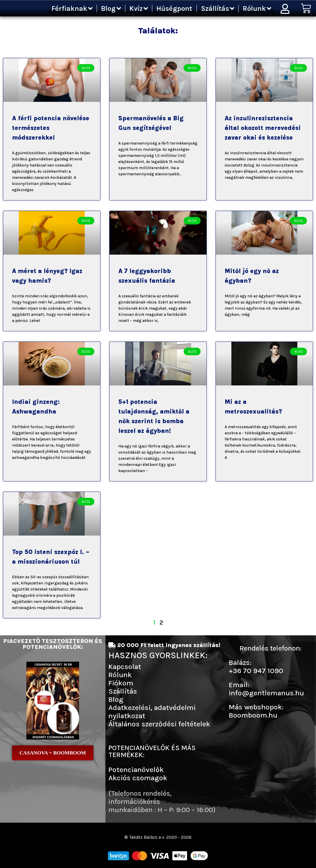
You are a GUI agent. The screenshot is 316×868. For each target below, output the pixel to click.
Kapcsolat (125, 667)
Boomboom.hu (253, 715)
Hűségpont (174, 8)
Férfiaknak (72, 8)
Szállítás (218, 8)
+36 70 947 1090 (256, 671)
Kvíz (139, 8)
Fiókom (121, 683)
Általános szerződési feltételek (159, 724)
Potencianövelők (136, 770)
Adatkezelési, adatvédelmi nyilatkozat (152, 712)
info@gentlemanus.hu (266, 693)
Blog (111, 8)
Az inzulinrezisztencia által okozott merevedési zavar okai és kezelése (263, 128)
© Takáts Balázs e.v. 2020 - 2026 (158, 837)
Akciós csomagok (138, 778)
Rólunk (257, 8)
